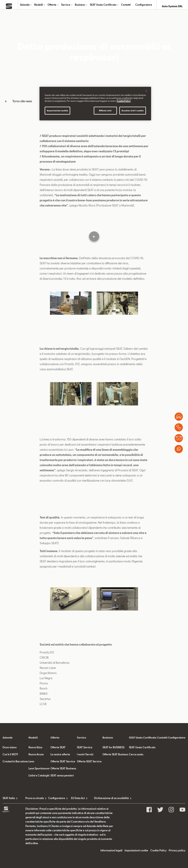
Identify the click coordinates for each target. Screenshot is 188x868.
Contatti (126, 6)
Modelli (39, 6)
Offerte (52, 6)
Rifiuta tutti (105, 111)
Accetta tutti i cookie (133, 111)
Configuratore (144, 6)
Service (66, 6)
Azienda (25, 6)
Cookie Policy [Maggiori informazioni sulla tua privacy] (124, 101)
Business (80, 6)
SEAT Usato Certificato (103, 6)
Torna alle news (22, 104)
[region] (95, 104)
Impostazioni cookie (58, 111)
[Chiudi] (146, 91)
